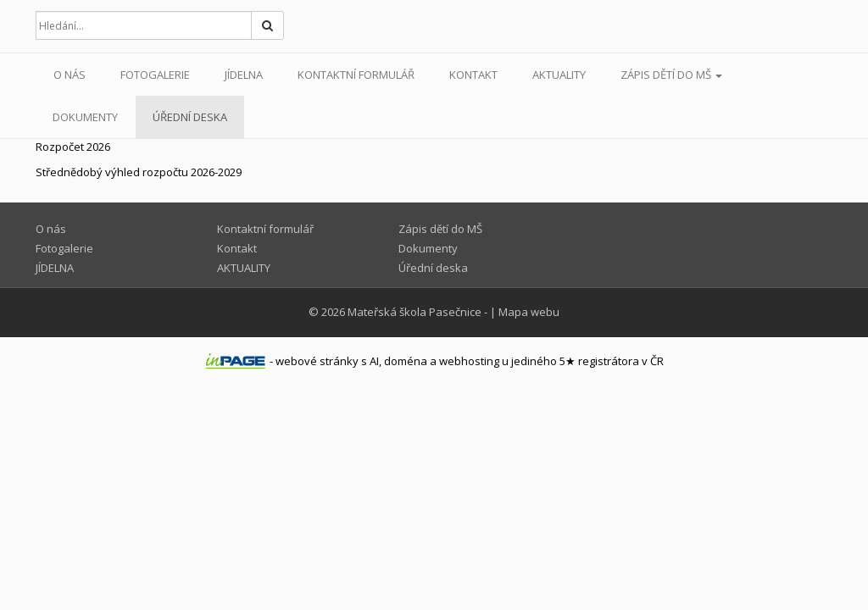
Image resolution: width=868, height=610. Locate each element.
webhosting (469, 361)
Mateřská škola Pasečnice (415, 312)
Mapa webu (529, 312)
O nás (70, 75)
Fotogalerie (155, 75)
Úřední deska (190, 117)
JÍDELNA (244, 75)
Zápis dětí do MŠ (671, 75)
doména (406, 361)
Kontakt (473, 75)
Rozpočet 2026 (73, 147)
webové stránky (317, 361)
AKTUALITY (559, 75)
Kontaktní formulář (356, 75)
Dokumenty (85, 117)
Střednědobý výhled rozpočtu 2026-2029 (139, 172)
